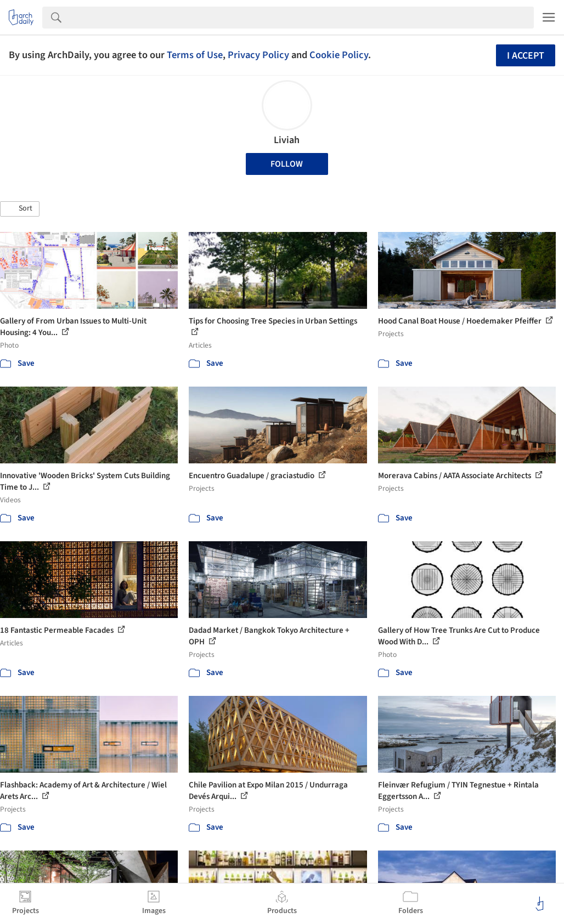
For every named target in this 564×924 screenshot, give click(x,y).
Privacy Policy (258, 55)
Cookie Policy (339, 55)
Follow (287, 164)
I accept (526, 56)
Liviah (287, 140)
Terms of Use (195, 55)
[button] (20, 209)
